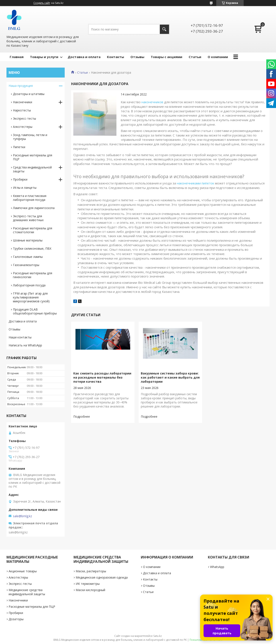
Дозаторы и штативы (29, 94)
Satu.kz (158, 636)
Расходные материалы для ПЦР (33, 157)
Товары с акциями (166, 57)
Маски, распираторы (91, 571)
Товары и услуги (44, 57)
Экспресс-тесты (24, 118)
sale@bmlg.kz (22, 516)
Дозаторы (16, 619)
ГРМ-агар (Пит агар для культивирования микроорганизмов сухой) (31, 297)
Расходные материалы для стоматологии (33, 230)
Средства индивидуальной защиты (32, 169)
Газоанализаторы (26, 265)
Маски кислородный (90, 590)
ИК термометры (88, 584)
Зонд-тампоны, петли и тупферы (30, 137)
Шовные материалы (28, 240)
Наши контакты (20, 337)
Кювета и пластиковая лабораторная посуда (30, 198)
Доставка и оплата (84, 57)
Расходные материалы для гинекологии (33, 275)
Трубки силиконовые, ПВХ (32, 248)
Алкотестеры (23, 127)
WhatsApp (217, 567)
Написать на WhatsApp (25, 345)
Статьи (195, 57)
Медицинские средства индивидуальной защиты (27, 592)
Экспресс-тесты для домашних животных (28, 218)
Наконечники (23, 102)
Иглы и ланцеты (25, 188)
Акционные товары (23, 571)
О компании (218, 57)
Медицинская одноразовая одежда (102, 577)
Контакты (115, 57)
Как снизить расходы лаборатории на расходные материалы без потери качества (102, 377)
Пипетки (19, 147)
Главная (17, 57)
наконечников (152, 102)
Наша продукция (21, 86)
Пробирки (20, 179)
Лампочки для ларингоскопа (34, 208)
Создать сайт (42, 3)
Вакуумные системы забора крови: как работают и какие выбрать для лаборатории (170, 377)
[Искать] (164, 29)
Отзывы (137, 57)
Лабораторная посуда (29, 285)
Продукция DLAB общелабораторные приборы (35, 311)
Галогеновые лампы (28, 257)
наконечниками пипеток (195, 183)
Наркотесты (22, 110)
